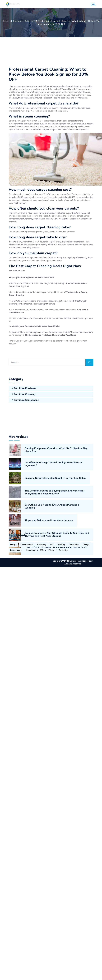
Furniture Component (25, 463)
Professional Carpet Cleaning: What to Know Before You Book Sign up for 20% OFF (68, 23)
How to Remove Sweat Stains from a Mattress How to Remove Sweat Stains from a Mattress (56, 652)
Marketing (41, 605)
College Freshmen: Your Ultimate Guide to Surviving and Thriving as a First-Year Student (57, 638)
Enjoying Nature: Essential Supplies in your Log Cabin (55, 582)
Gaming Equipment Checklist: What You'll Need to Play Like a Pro (56, 553)
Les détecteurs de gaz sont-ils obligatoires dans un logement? (54, 568)
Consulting (74, 605)
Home (5, 21)
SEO (52, 605)
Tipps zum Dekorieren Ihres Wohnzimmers (49, 624)
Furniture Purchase (23, 451)
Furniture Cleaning (23, 21)
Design (13, 605)
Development (27, 605)
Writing (61, 605)
